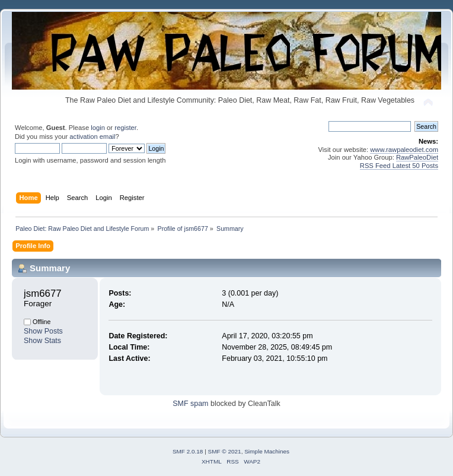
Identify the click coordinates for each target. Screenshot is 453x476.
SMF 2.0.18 (188, 451)
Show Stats (42, 341)
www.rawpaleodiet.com (404, 150)
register (125, 128)
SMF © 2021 (225, 451)
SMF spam (190, 404)
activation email (92, 137)
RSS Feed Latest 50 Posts (399, 166)
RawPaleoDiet (417, 157)
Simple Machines (267, 451)
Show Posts (43, 331)
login (98, 128)
